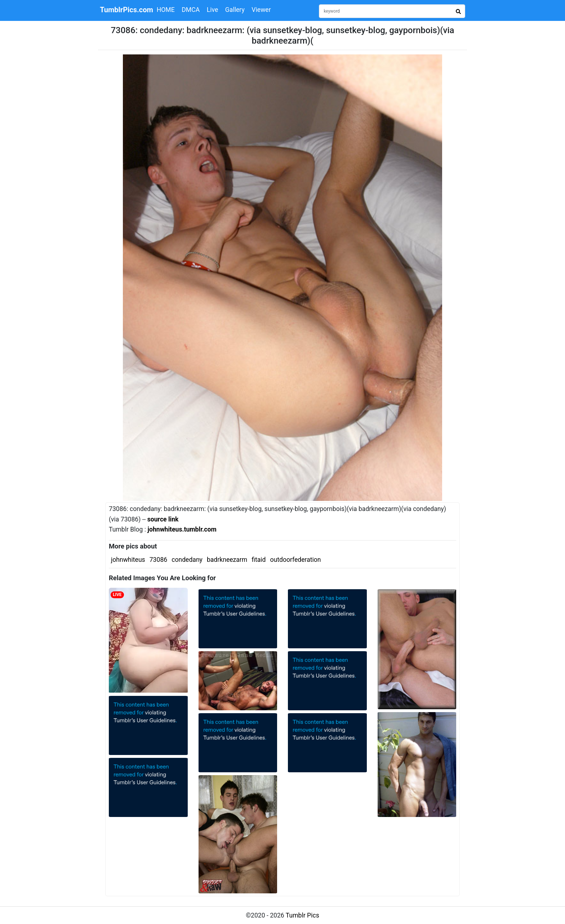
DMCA (191, 10)
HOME (166, 10)
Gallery (235, 10)
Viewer (261, 10)
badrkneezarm (227, 560)
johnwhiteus (128, 560)
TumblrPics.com (126, 10)
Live (213, 10)
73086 (158, 560)
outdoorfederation (296, 560)
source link (163, 519)
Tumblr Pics (302, 915)
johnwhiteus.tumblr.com (182, 529)
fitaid (259, 560)
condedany (187, 560)
